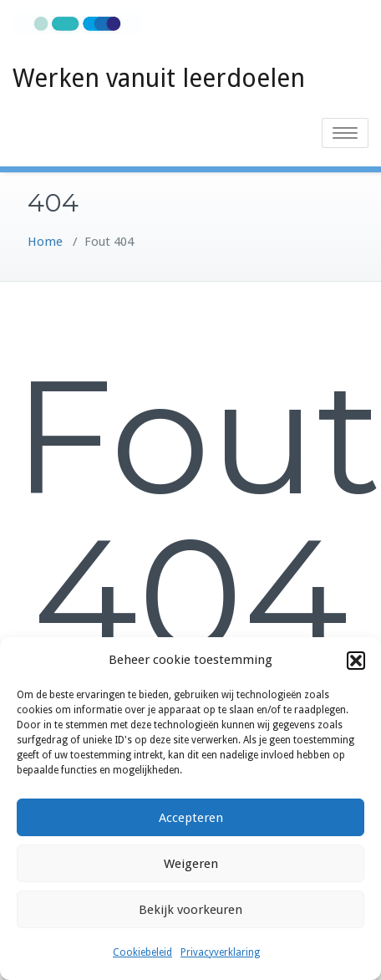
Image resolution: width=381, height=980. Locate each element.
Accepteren (191, 818)
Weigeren (191, 864)
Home (45, 242)
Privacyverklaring (220, 952)
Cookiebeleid (142, 952)
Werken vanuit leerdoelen (159, 78)
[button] (356, 661)
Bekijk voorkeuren (190, 910)
